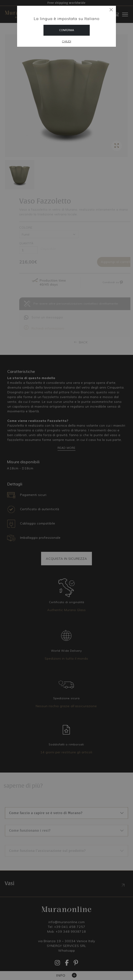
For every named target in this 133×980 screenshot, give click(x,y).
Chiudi (66, 41)
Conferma (67, 30)
